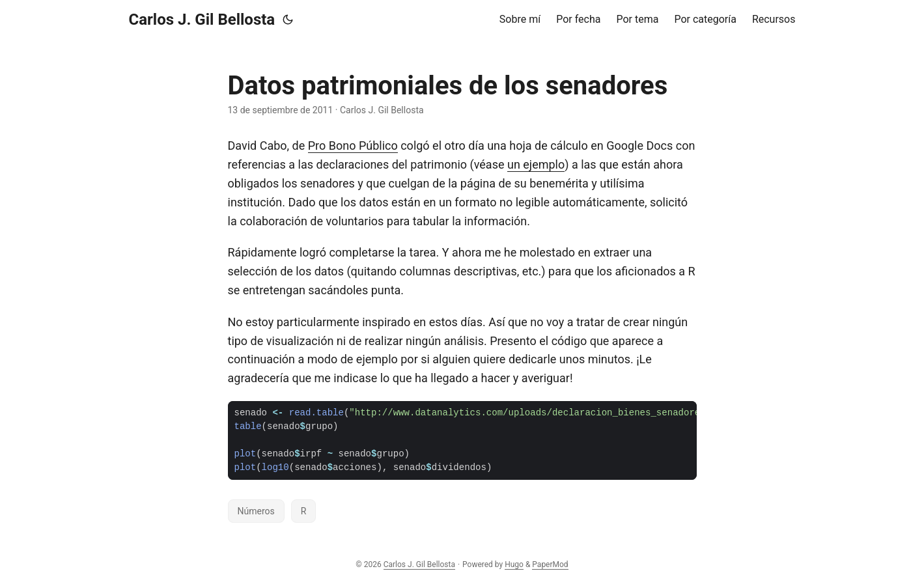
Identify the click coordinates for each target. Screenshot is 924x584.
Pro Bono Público (353, 146)
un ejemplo (536, 164)
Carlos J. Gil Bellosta (202, 20)
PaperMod (550, 564)
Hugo (514, 564)
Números (256, 511)
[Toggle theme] (288, 20)
